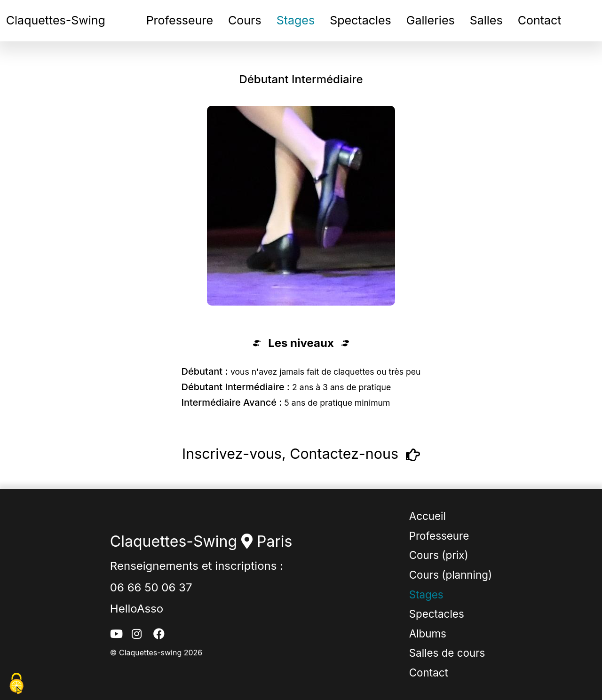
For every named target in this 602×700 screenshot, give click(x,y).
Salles (486, 20)
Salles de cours (447, 653)
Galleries (431, 20)
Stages (296, 20)
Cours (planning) (451, 575)
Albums (428, 633)
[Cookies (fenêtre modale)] (16, 684)
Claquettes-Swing (56, 20)
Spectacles (360, 20)
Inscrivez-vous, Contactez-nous (301, 455)
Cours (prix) (439, 555)
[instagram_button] (139, 634)
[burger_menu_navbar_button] (593, 24)
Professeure (180, 20)
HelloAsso (137, 609)
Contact (540, 20)
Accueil (428, 516)
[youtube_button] (117, 634)
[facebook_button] (160, 634)
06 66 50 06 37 (151, 587)
